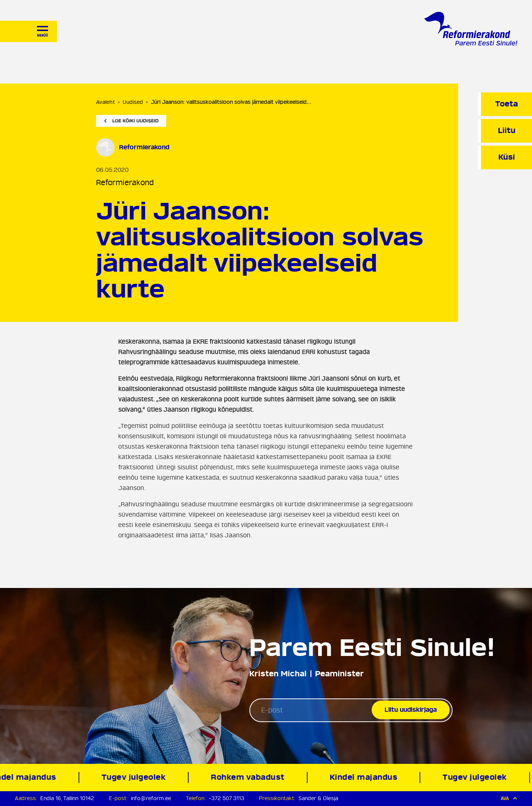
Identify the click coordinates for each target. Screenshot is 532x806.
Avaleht (105, 102)
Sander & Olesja (318, 798)
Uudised (133, 102)
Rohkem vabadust (250, 777)
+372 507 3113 (226, 798)
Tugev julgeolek (136, 777)
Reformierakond (125, 183)
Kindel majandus (366, 777)
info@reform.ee (151, 798)
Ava (509, 798)
